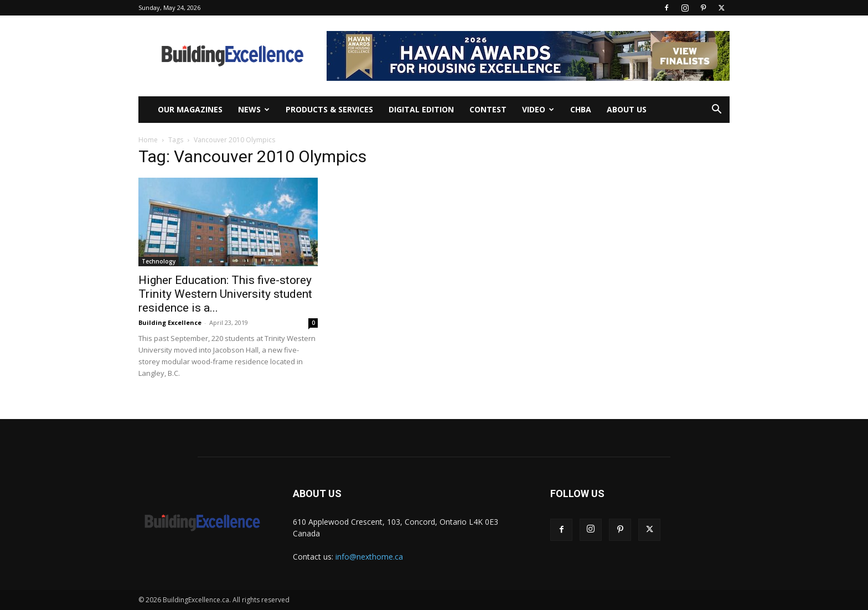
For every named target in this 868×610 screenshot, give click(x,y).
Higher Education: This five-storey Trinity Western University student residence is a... (225, 294)
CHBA (581, 109)
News (254, 109)
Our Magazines (190, 109)
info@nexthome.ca (369, 557)
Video (538, 109)
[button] (716, 110)
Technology (159, 261)
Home (148, 140)
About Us (627, 109)
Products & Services (329, 109)
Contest (488, 109)
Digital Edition (421, 109)
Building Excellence (170, 322)
